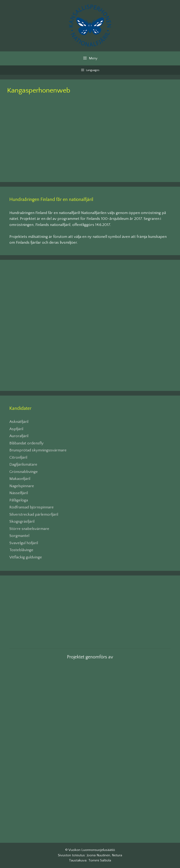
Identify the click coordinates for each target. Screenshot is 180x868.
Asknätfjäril (19, 422)
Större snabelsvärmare (29, 529)
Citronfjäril (18, 457)
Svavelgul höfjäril (24, 543)
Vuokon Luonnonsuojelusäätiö (92, 850)
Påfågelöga (19, 500)
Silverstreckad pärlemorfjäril (34, 514)
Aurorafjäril (19, 436)
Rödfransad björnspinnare (32, 507)
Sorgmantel (19, 536)
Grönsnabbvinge (24, 472)
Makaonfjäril (20, 479)
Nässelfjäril (19, 493)
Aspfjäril (16, 429)
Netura (117, 855)
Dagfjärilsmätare (23, 464)
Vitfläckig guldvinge (26, 557)
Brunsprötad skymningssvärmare (38, 450)
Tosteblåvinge (21, 550)
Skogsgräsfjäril (22, 522)
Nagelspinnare (22, 486)
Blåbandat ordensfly (26, 443)
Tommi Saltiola (100, 860)
